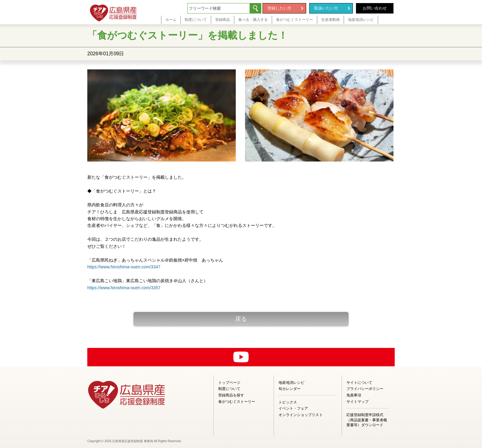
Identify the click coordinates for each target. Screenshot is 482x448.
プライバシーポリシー (365, 389)
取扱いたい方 (326, 8)
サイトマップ (358, 402)
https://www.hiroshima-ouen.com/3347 (124, 267)
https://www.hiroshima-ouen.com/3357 (124, 288)
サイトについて (359, 383)
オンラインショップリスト (301, 415)
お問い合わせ (375, 8)
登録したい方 (279, 8)
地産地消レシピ (291, 383)
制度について (229, 389)
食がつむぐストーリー (237, 402)
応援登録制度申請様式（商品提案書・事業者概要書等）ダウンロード (367, 420)
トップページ (229, 383)
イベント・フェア (293, 408)
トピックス (288, 402)
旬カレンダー (290, 389)
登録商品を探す (231, 395)
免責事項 (354, 395)
